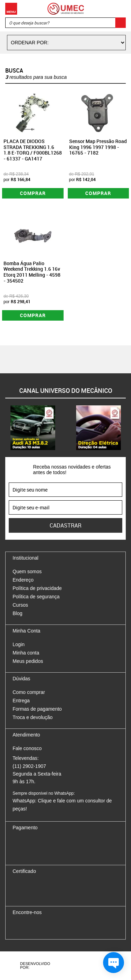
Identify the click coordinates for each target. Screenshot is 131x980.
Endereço (23, 580)
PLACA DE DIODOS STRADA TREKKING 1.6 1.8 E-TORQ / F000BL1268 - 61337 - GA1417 (33, 150)
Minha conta (26, 653)
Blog (17, 613)
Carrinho (119, 9)
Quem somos (27, 571)
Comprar (33, 193)
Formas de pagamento (37, 709)
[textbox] (65, 23)
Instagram (30, 927)
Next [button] (126, 428)
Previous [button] (5, 428)
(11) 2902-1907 (29, 766)
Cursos (20, 605)
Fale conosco (27, 748)
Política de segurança (36, 597)
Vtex (98, 966)
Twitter (42, 927)
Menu (11, 9)
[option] (33, 428)
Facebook (18, 927)
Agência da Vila (72, 966)
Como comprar (29, 692)
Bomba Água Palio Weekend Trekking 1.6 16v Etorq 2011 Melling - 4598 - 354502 (32, 272)
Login (19, 644)
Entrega (21, 701)
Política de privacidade (37, 588)
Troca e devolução (33, 717)
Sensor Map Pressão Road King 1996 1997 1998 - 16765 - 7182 (98, 147)
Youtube (54, 927)
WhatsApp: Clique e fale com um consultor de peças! (62, 801)
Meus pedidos (28, 661)
